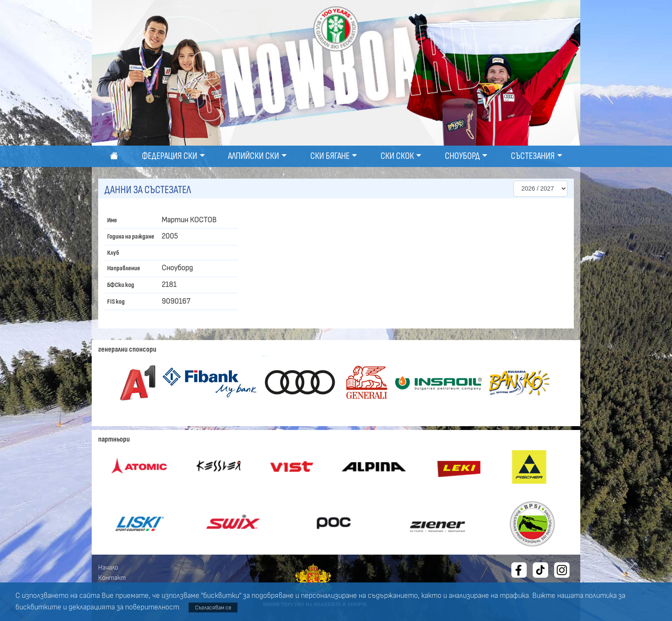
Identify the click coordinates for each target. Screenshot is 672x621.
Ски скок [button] (397, 156)
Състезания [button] (533, 156)
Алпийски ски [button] (253, 156)
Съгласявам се (213, 608)
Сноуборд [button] (462, 156)
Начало (108, 567)
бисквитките (38, 607)
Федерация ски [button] (169, 156)
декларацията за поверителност (124, 607)
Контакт (112, 578)
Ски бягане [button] (330, 156)
